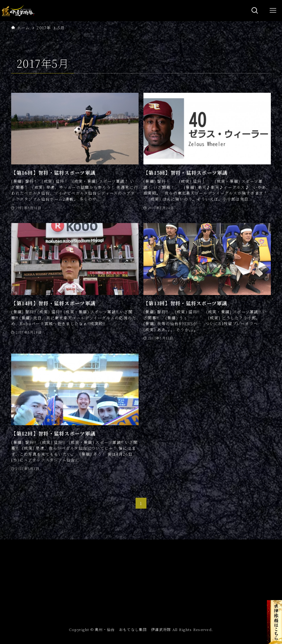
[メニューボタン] (273, 11)
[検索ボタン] (255, 11)
